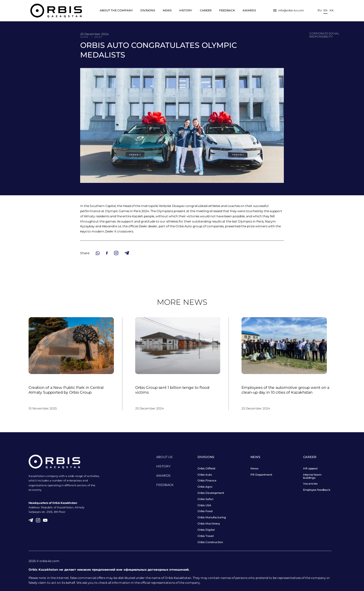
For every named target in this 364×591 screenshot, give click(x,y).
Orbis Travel (206, 536)
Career (206, 11)
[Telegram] (127, 253)
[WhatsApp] (98, 253)
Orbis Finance (207, 481)
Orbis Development (211, 493)
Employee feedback (317, 490)
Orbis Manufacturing (212, 517)
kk (332, 11)
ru (320, 11)
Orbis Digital (206, 530)
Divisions (148, 11)
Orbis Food (205, 511)
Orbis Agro (205, 487)
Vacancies (310, 484)
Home (84, 37)
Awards (249, 11)
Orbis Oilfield (206, 469)
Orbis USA (204, 505)
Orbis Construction (210, 542)
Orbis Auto (205, 475)
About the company (116, 11)
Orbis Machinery (209, 524)
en (325, 11)
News (167, 11)
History (186, 11)
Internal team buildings (312, 476)
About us (164, 457)
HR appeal (310, 469)
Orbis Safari (205, 499)
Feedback (227, 11)
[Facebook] (107, 253)
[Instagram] (116, 253)
